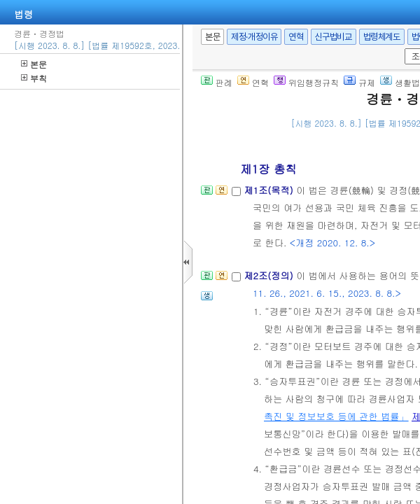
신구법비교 (334, 37)
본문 (34, 64)
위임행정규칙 (306, 82)
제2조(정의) (270, 275)
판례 (217, 82)
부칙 (34, 78)
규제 (359, 82)
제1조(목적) (270, 190)
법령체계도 (382, 37)
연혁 (296, 37)
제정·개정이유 (254, 37)
